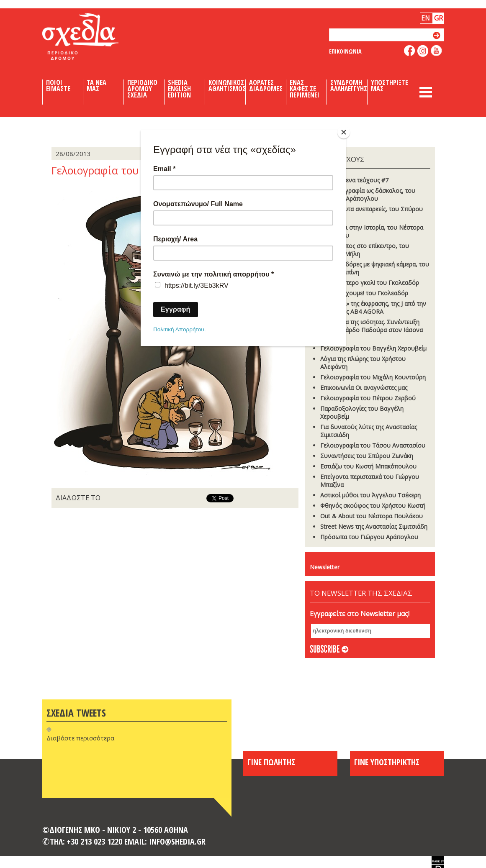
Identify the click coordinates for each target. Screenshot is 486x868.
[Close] (344, 132)
